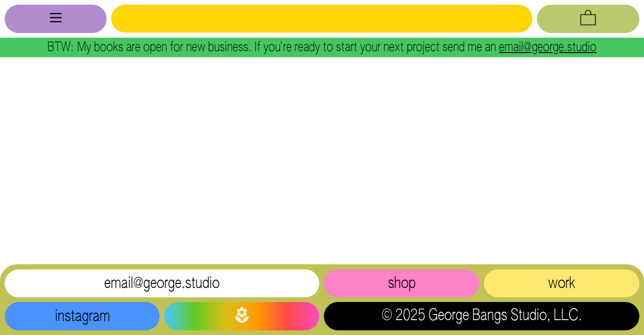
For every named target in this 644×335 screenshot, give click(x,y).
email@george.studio (548, 47)
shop (402, 284)
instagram (82, 317)
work (562, 284)
